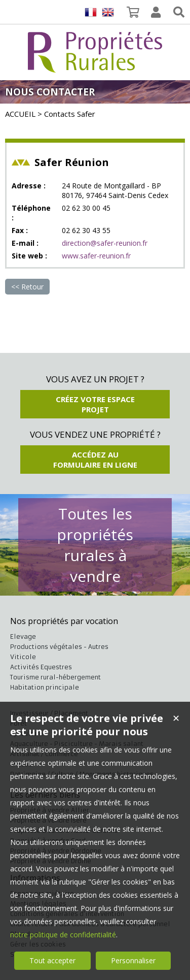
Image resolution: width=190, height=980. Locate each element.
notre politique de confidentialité (63, 935)
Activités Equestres (41, 667)
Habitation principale (45, 687)
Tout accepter (52, 960)
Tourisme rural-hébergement (55, 677)
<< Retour (27, 287)
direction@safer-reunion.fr (105, 243)
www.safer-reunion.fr (96, 256)
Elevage (23, 636)
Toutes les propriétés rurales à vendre (95, 545)
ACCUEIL (20, 114)
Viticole (23, 657)
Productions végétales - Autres (59, 647)
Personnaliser (133, 960)
